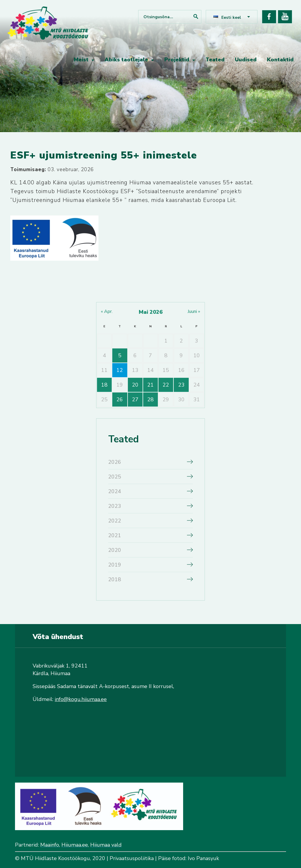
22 (166, 385)
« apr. (107, 311)
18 (104, 385)
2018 (115, 579)
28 (150, 400)
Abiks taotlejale (126, 60)
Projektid (177, 60)
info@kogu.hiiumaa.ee (81, 699)
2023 (115, 506)
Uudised (246, 60)
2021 (115, 535)
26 (120, 400)
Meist (81, 60)
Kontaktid (280, 60)
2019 (115, 565)
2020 (115, 550)
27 (135, 400)
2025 (115, 477)
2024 (115, 491)
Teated (215, 60)
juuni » (194, 311)
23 (181, 385)
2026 (115, 462)
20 (135, 385)
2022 (115, 521)
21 (150, 385)
